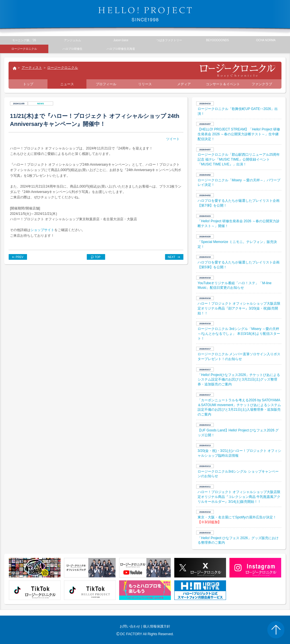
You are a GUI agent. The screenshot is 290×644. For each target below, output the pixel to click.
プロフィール (106, 84)
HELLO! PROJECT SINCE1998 (145, 14)
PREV (19, 257)
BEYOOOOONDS (217, 40)
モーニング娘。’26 (24, 40)
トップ (14, 69)
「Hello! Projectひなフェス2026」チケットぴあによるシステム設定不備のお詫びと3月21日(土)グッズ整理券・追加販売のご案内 (239, 380)
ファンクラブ (262, 84)
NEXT (172, 257)
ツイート (173, 139)
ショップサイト (42, 230)
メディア (184, 84)
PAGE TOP (276, 630)
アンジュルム (72, 40)
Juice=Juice (121, 40)
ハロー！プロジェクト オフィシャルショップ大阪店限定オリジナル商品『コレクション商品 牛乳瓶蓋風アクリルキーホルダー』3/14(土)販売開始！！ (239, 497)
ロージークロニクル (63, 68)
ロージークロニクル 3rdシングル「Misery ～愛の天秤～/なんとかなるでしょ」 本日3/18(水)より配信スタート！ (239, 334)
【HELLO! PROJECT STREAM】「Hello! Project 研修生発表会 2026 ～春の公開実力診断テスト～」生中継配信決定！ (239, 134)
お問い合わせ (130, 626)
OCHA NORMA (266, 40)
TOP (98, 257)
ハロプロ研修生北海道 (121, 49)
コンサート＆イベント (223, 84)
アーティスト (32, 68)
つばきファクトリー (169, 40)
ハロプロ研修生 (72, 49)
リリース (145, 84)
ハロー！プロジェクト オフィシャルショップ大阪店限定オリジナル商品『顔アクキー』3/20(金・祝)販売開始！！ (239, 308)
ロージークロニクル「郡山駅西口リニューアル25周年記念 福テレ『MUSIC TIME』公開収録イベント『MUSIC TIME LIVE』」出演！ (239, 159)
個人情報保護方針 (157, 626)
